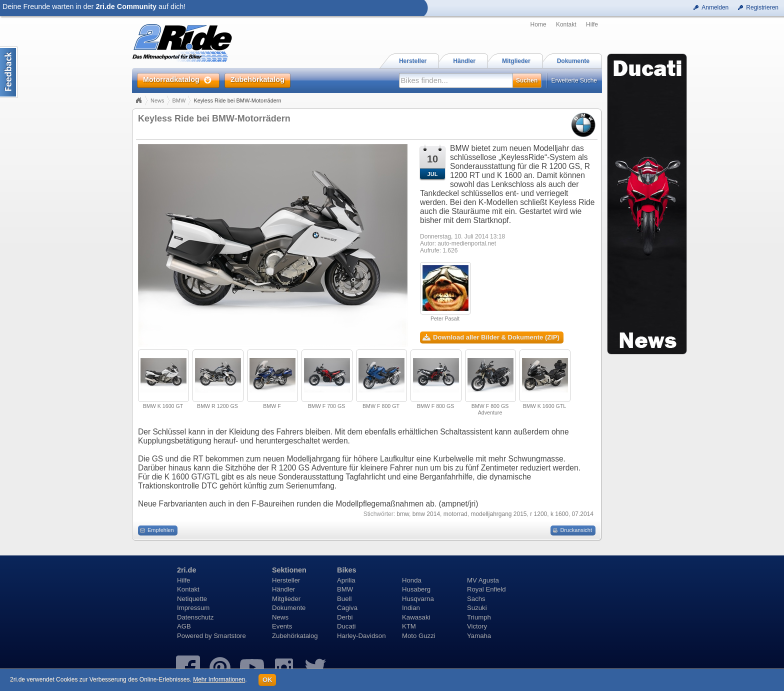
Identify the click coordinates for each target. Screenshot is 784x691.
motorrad (455, 514)
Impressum (193, 608)
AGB (184, 626)
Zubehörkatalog (295, 636)
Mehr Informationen (219, 679)
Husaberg (416, 589)
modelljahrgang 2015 (498, 514)
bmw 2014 (426, 514)
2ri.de (186, 570)
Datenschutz (195, 617)
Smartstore (230, 636)
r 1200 (538, 514)
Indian (411, 608)
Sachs (476, 599)
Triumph (479, 617)
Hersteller (286, 580)
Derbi (345, 617)
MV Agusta (483, 580)
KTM (409, 626)
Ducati (346, 626)
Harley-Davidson (361, 636)
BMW (179, 100)
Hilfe (592, 24)
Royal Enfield (486, 589)
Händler (283, 589)
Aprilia (346, 580)
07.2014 (583, 514)
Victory (477, 626)
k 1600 (559, 514)
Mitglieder (286, 599)
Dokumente (289, 608)
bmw (403, 514)
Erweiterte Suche (574, 80)
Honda (412, 580)
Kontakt (566, 24)
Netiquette (192, 599)
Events (282, 626)
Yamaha (479, 636)
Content (9, 72)
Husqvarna (418, 599)
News (157, 100)
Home (538, 24)
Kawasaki (416, 617)
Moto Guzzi (419, 636)
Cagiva (347, 608)
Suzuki (477, 608)
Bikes (346, 570)
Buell (344, 599)
